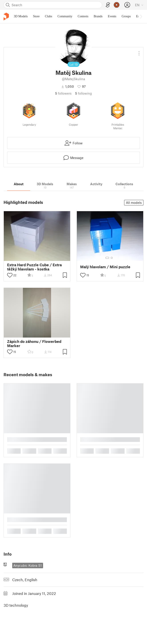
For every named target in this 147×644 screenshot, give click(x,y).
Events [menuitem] (112, 16)
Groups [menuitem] (126, 16)
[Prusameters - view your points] (117, 5)
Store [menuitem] (36, 16)
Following (83, 93)
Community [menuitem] (65, 16)
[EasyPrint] (108, 5)
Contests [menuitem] (83, 16)
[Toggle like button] (10, 275)
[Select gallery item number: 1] (107, 258)
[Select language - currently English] (139, 5)
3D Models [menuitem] (21, 16)
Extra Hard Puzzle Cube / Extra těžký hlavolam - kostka (34, 267)
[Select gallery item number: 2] (112, 258)
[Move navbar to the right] (141, 16)
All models (134, 203)
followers (63, 93)
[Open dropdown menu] (139, 52)
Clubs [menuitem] (49, 16)
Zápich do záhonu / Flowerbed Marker (34, 344)
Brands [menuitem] (98, 16)
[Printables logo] (6, 17)
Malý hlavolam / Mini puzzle (105, 267)
